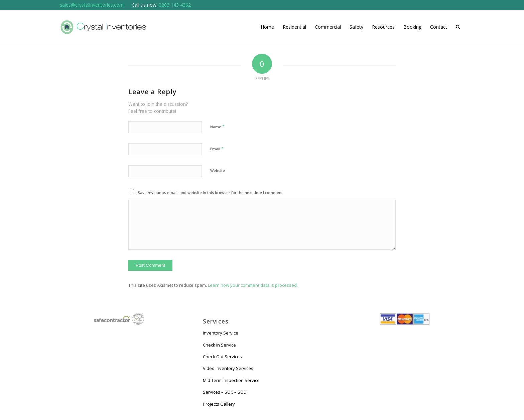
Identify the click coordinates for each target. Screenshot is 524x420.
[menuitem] (267, 27)
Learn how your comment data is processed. (253, 285)
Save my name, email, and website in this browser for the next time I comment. (211, 192)
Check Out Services (222, 357)
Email (217, 149)
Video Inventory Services (228, 368)
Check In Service (219, 345)
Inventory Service (221, 333)
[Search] (458, 27)
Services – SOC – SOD (225, 392)
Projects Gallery (219, 404)
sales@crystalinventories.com (92, 5)
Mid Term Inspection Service (231, 380)
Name (217, 127)
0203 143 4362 (175, 5)
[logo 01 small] (103, 27)
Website (218, 170)
